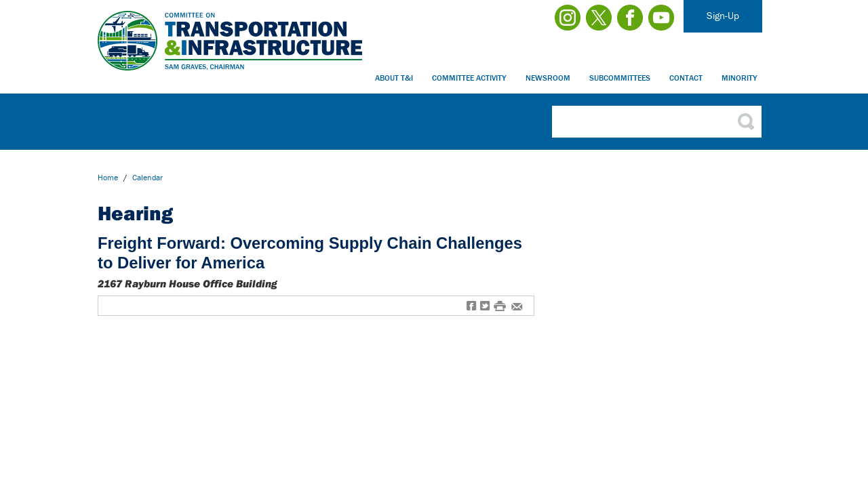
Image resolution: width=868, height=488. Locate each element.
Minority (739, 78)
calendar (147, 177)
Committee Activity (469, 78)
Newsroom (548, 78)
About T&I (394, 78)
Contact (686, 78)
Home (108, 177)
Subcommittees (620, 78)
